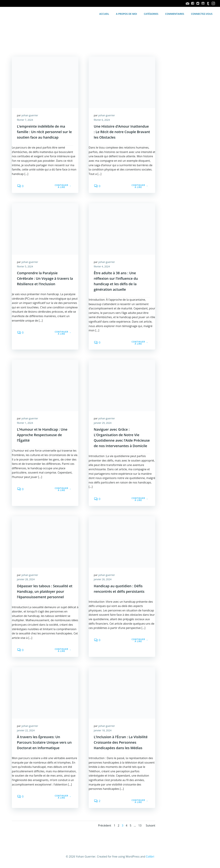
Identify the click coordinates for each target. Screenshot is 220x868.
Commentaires (175, 14)
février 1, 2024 (25, 423)
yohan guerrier (30, 116)
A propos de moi (126, 14)
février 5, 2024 (25, 267)
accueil (104, 14)
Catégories (151, 14)
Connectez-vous (202, 14)
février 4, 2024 (102, 267)
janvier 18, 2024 (103, 731)
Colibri (150, 857)
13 (140, 826)
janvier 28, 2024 (26, 580)
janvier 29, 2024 (103, 423)
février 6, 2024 (102, 120)
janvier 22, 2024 (26, 731)
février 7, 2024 (25, 120)
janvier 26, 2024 (103, 580)
